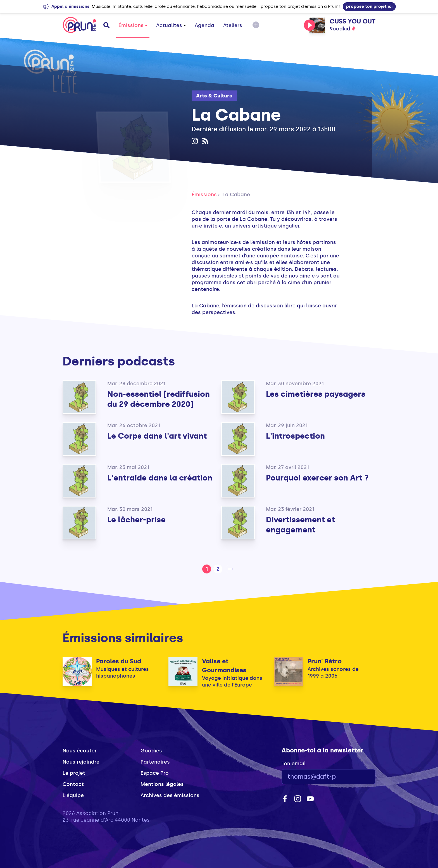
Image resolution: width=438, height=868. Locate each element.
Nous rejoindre (81, 762)
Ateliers (233, 25)
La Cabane (236, 195)
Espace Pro (155, 773)
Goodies (151, 751)
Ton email (294, 764)
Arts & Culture (214, 96)
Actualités (171, 25)
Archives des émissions (170, 795)
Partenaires (155, 762)
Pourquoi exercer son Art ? (317, 478)
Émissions (133, 25)
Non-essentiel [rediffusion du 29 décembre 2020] (159, 399)
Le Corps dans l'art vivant (157, 436)
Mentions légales (162, 784)
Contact (73, 784)
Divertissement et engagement (300, 525)
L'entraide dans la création (160, 478)
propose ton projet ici (369, 6)
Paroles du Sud (119, 661)
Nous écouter (80, 751)
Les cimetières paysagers (316, 394)
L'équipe (73, 795)
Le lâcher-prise (136, 520)
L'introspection (295, 436)
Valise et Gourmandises (224, 666)
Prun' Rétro (325, 661)
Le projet (74, 773)
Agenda (204, 25)
